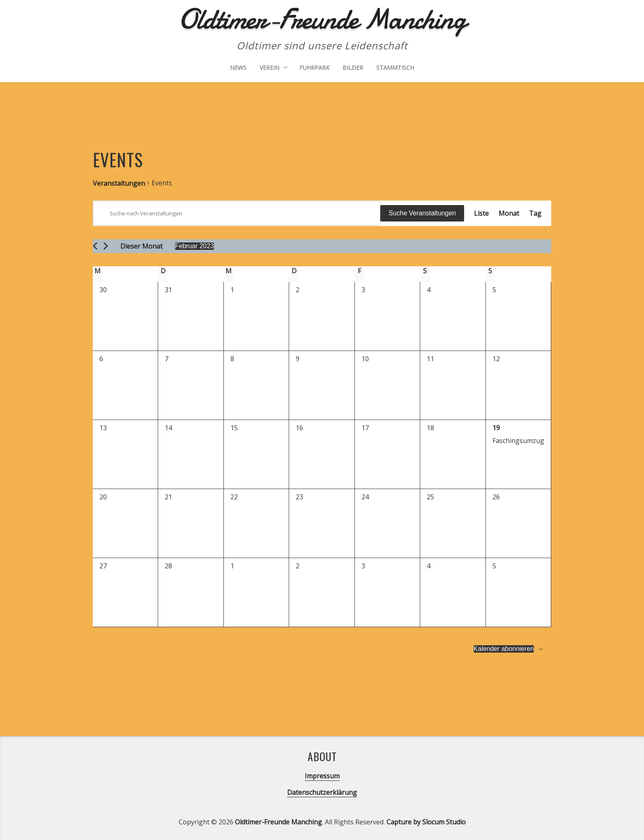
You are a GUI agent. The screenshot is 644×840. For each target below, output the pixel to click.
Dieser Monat (141, 246)
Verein (269, 68)
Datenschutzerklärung (322, 792)
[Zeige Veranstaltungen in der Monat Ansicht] (509, 213)
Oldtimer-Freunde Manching (278, 822)
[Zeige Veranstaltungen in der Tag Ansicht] (535, 213)
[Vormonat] (95, 246)
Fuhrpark (314, 68)
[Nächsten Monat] (106, 246)
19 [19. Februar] (496, 428)
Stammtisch (395, 68)
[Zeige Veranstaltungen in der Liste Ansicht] (481, 213)
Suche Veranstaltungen (422, 213)
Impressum (322, 776)
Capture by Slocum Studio (426, 822)
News (238, 68)
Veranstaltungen (119, 183)
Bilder (353, 68)
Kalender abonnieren (503, 649)
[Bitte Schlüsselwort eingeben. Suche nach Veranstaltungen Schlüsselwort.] (236, 213)
